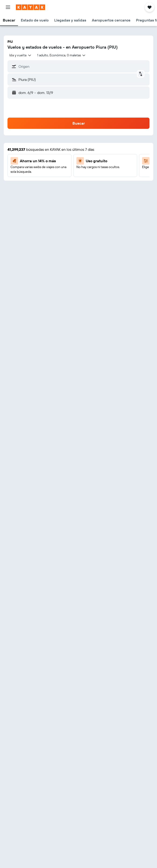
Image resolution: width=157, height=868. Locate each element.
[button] (8, 7)
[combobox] (20, 55)
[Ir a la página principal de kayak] (30, 7)
